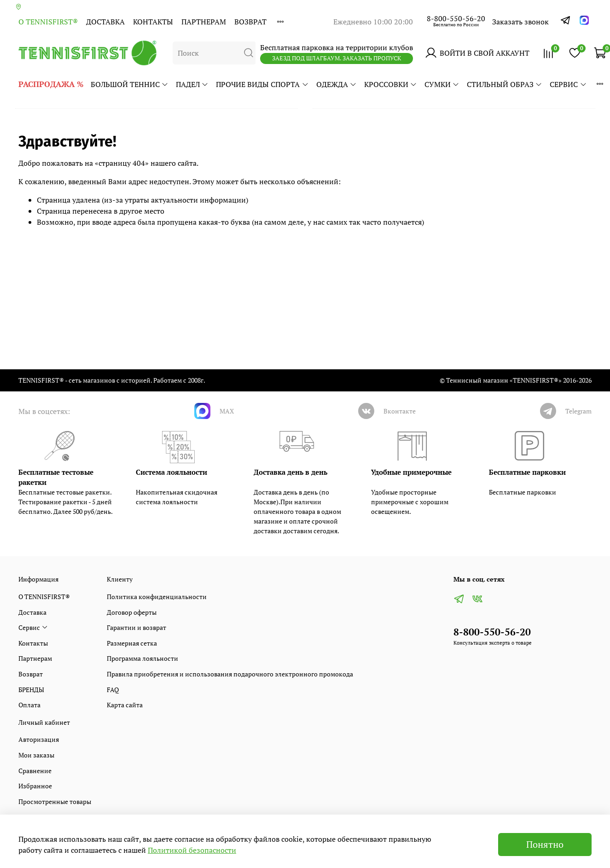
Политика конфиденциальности (157, 597)
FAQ (113, 690)
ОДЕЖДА (337, 84)
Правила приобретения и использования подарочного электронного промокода (230, 674)
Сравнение (35, 771)
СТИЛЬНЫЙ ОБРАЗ (505, 84)
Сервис (568, 84)
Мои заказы (36, 755)
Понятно (545, 844)
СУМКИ (442, 84)
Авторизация (39, 739)
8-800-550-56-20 (456, 18)
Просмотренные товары (55, 801)
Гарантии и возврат (137, 627)
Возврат (250, 22)
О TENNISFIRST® (48, 22)
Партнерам (204, 22)
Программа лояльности (142, 658)
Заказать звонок (520, 22)
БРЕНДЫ (31, 690)
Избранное (35, 786)
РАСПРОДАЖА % (51, 84)
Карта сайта (125, 705)
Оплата (29, 705)
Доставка (105, 22)
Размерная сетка (132, 643)
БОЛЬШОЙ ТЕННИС (130, 84)
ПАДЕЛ (192, 84)
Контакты (153, 22)
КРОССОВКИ (391, 84)
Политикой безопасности (192, 850)
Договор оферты (132, 612)
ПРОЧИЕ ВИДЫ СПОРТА (262, 84)
